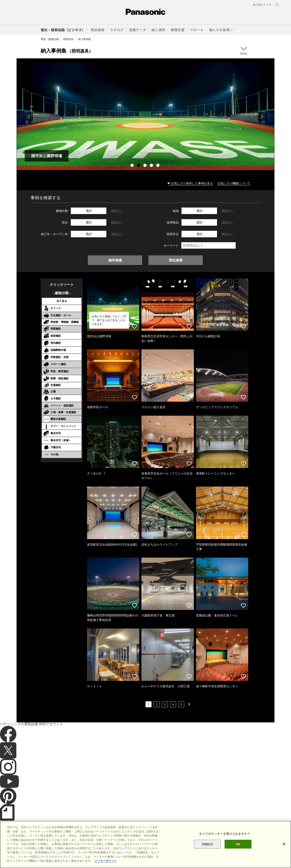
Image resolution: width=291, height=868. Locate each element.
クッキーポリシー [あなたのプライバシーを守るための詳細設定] (106, 861)
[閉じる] (284, 844)
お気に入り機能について (234, 183)
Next (262, 117)
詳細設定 (208, 844)
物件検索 (115, 260)
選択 (89, 211)
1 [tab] (133, 166)
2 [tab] (139, 166)
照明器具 (68, 39)
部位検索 (176, 260)
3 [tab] (145, 166)
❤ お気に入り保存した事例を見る (190, 183)
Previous (29, 117)
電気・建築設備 (50, 39)
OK (238, 844)
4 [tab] (152, 166)
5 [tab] (158, 166)
